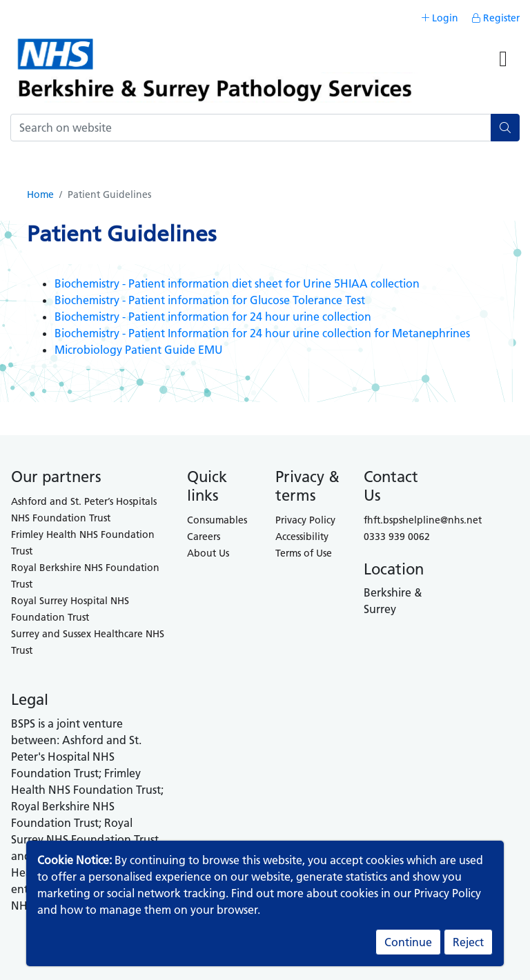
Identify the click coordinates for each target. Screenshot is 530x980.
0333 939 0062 (397, 537)
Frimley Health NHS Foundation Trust (83, 543)
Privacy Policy (305, 520)
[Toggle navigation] (503, 64)
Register (496, 18)
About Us (208, 553)
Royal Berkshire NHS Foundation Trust (85, 576)
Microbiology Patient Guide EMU (139, 350)
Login (440, 18)
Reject (468, 942)
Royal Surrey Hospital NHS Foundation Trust (70, 609)
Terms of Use (304, 553)
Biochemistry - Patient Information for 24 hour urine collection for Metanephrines (262, 333)
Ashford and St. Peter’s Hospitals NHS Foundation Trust (84, 510)
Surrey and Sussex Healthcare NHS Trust (88, 642)
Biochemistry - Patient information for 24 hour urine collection (213, 317)
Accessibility (302, 537)
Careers (204, 537)
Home (40, 194)
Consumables (217, 520)
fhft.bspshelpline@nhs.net (423, 520)
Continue (408, 942)
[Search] (251, 128)
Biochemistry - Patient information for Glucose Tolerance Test (210, 300)
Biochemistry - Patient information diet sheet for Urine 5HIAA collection (237, 283)
